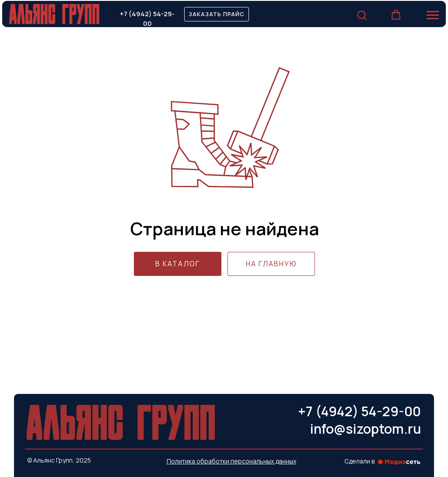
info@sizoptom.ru (366, 429)
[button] (216, 14)
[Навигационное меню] (433, 15)
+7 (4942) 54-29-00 (147, 18)
